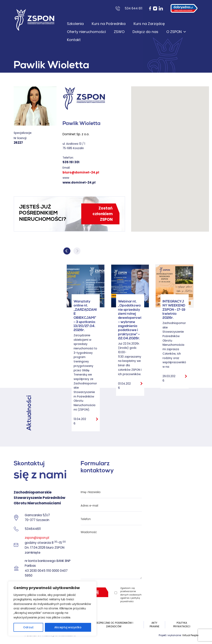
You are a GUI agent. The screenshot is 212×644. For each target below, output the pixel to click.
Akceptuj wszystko (68, 627)
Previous (67, 251)
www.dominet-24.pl (79, 182)
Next (77, 251)
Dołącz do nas (145, 32)
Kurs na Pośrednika (109, 24)
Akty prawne (154, 625)
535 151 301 (71, 162)
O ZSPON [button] (176, 32)
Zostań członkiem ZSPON (103, 214)
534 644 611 (134, 8)
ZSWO (119, 32)
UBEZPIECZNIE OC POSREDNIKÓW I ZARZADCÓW (114, 625)
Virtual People (190, 635)
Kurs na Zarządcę (149, 24)
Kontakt (74, 40)
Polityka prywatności (182, 625)
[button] (170, 155)
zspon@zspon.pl (37, 538)
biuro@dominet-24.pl (81, 172)
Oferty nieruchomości (86, 32)
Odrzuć (28, 627)
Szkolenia (75, 24)
